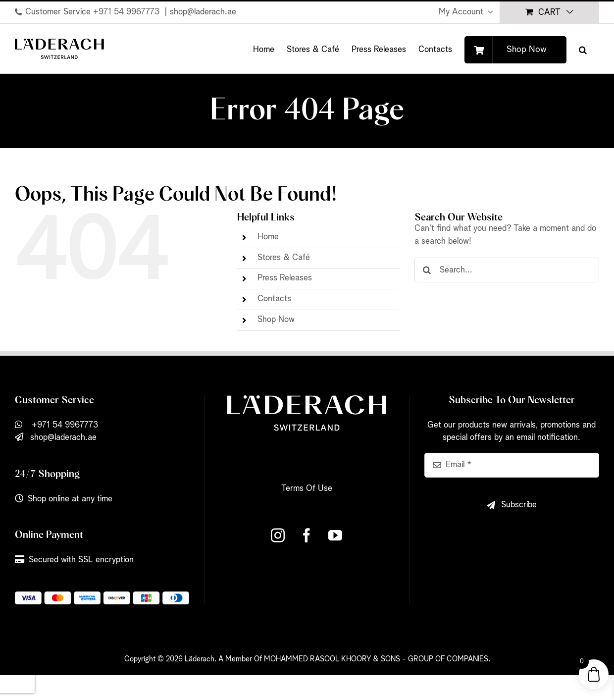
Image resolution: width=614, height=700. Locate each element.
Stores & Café (284, 258)
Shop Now (276, 320)
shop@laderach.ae (203, 12)
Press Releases (285, 278)
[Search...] (507, 270)
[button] (583, 49)
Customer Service (58, 12)
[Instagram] (278, 536)
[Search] (427, 270)
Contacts (274, 299)
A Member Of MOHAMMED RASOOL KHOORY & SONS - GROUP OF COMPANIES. (354, 659)
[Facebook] (307, 536)
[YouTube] (335, 536)
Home (268, 237)
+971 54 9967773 (128, 12)
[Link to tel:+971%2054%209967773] (18, 12)
